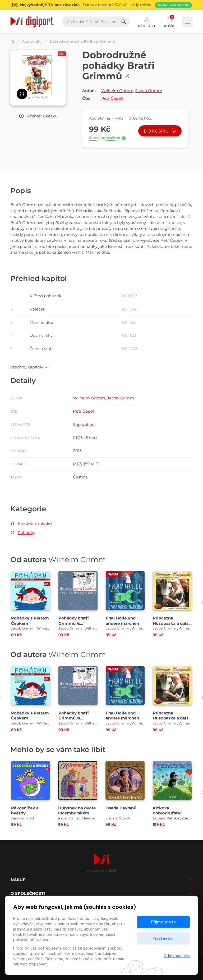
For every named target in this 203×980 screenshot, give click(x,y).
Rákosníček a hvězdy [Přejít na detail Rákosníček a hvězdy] (25, 810)
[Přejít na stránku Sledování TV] (101, 5)
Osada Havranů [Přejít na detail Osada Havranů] (121, 808)
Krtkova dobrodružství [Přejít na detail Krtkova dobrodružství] (167, 810)
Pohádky (26, 533)
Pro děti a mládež (35, 523)
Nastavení (163, 938)
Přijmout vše (163, 922)
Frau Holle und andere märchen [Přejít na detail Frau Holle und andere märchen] (122, 621)
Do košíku (160, 131)
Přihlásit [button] (147, 22)
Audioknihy (32, 41)
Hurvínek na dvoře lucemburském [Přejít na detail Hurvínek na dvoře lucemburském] (77, 810)
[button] (38, 116)
